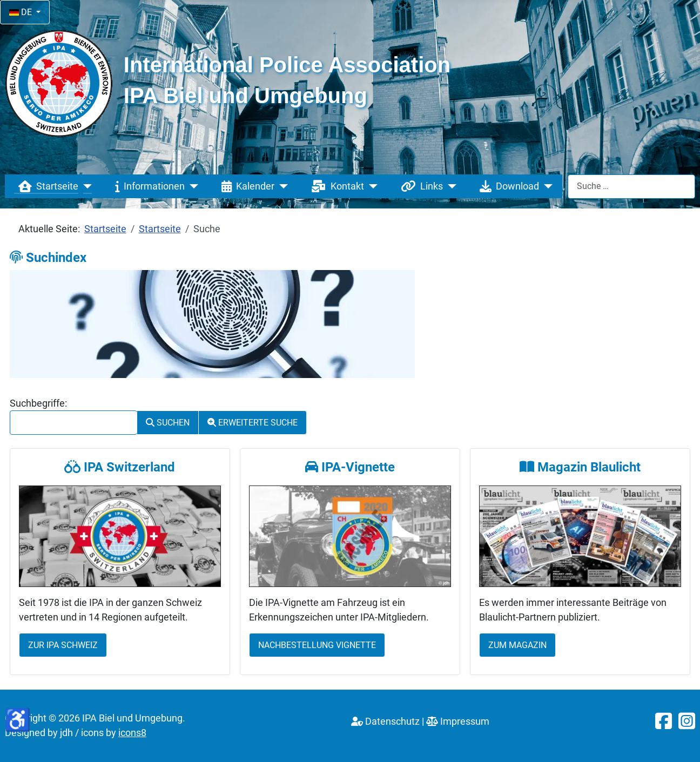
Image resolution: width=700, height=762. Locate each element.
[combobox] (631, 187)
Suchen (168, 423)
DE (22, 12)
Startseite (46, 186)
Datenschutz (385, 721)
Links (420, 186)
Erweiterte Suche (253, 423)
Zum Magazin (517, 645)
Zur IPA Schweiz (63, 645)
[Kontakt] (371, 186)
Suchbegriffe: (38, 403)
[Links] (450, 186)
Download (507, 186)
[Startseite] (85, 186)
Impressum (458, 721)
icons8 (132, 733)
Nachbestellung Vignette (317, 645)
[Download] (546, 186)
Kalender (246, 186)
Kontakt (335, 186)
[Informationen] (191, 186)
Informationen (148, 186)
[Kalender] (281, 186)
